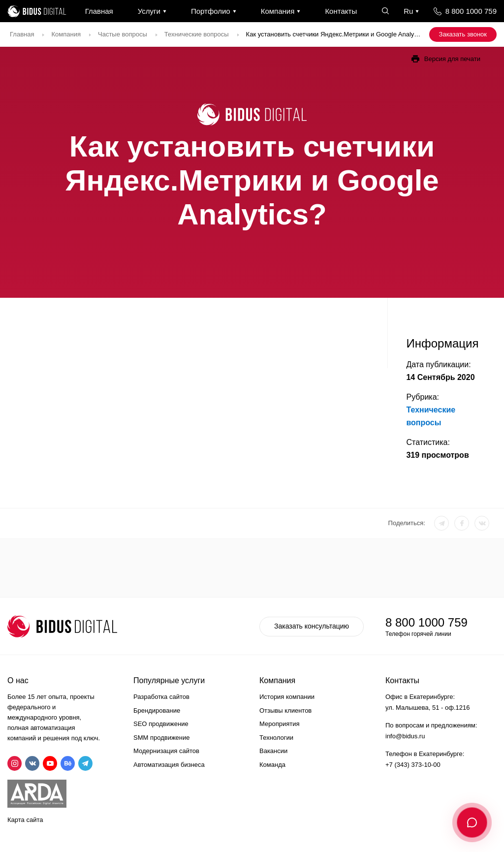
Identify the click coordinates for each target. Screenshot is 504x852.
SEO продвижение (161, 724)
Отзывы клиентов (285, 710)
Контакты (341, 11)
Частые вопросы (123, 34)
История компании (287, 697)
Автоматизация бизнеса (169, 765)
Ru (408, 11)
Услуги (149, 11)
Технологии (276, 738)
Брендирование (157, 710)
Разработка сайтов (161, 697)
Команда (272, 765)
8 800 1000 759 (471, 11)
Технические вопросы (197, 34)
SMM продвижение (162, 738)
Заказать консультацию (312, 626)
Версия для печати (452, 59)
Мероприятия (280, 724)
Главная (99, 11)
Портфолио (211, 11)
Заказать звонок (463, 34)
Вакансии (273, 751)
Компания (278, 11)
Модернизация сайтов (166, 751)
